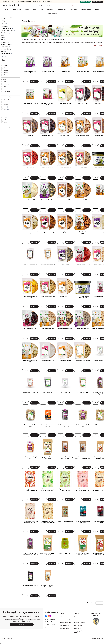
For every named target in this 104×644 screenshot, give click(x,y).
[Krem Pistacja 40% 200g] (65, 543)
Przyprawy (50, 10)
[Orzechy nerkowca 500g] (48, 318)
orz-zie (6, 109)
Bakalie (6, 10)
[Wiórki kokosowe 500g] (48, 351)
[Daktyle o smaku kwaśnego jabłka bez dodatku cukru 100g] (48, 479)
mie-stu (6, 107)
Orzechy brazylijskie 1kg (65, 168)
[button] (102, 603)
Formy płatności (78, 625)
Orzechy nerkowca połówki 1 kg (30, 233)
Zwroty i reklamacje (79, 620)
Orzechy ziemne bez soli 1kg (48, 264)
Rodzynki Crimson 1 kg (48, 136)
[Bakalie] (11, 18)
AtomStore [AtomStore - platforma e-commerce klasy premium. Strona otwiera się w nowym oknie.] (101, 638)
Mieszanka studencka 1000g (30, 264)
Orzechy (5, 26)
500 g (6, 120)
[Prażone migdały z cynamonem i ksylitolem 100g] (83, 447)
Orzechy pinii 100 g (65, 296)
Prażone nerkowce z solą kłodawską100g (48, 586)
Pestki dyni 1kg (65, 264)
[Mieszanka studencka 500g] (65, 318)
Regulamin (62, 634)
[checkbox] (2, 65)
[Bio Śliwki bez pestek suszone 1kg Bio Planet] (65, 415)
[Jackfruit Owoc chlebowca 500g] (30, 286)
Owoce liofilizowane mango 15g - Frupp (48, 425)
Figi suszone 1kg (83, 168)
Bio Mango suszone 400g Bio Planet (30, 458)
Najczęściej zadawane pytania (80, 632)
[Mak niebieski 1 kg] (48, 383)
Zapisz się (22, 625)
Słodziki (27, 10)
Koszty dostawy (78, 628)
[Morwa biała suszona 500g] (48, 286)
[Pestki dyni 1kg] (65, 254)
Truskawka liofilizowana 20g (83, 264)
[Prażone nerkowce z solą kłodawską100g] (48, 575)
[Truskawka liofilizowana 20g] (83, 254)
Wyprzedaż (6, 68)
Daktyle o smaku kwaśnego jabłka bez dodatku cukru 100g (48, 490)
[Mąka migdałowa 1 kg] (65, 93)
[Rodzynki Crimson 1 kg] (48, 126)
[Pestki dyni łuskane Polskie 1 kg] (30, 61)
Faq (75, 617)
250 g (6, 122)
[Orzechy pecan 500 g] (65, 190)
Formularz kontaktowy (50, 619)
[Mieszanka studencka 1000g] (30, 254)
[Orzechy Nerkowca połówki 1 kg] (30, 93)
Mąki (42, 10)
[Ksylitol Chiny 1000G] (65, 383)
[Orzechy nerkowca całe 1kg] (83, 351)
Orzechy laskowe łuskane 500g (83, 233)
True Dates (6, 89)
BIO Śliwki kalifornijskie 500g (30, 585)
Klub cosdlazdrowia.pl (65, 620)
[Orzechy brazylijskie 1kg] (65, 158)
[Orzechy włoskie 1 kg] (48, 158)
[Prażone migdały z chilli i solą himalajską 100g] (65, 447)
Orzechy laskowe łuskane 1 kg (30, 393)
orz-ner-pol (7, 104)
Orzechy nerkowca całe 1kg (83, 361)
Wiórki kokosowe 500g (48, 361)
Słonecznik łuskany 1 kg (48, 71)
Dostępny (6, 73)
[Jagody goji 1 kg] (30, 158)
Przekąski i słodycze (86, 10)
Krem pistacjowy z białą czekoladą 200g (83, 297)
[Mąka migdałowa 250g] (30, 190)
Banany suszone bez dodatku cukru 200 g (48, 554)
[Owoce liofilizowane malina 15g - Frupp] (83, 511)
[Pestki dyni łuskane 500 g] (48, 190)
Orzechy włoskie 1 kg (48, 168)
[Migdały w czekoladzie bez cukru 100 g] (48, 447)
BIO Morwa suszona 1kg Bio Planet (83, 425)
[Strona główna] (4, 18)
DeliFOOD (6, 87)
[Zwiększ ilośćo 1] (28, 82)
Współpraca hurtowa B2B (65, 623)
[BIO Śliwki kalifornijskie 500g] (30, 575)
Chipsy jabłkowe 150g (83, 393)
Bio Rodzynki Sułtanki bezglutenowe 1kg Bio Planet (30, 554)
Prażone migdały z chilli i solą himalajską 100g (65, 458)
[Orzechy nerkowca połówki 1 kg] (30, 222)
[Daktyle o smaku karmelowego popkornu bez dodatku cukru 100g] (30, 479)
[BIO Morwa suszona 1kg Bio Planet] (83, 415)
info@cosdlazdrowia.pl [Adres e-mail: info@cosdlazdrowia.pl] (26, 2)
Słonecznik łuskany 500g (83, 328)
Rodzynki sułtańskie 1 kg (48, 232)
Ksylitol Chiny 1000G (65, 393)
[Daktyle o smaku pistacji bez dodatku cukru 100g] (65, 479)
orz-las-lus (7, 102)
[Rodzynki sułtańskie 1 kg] (48, 222)
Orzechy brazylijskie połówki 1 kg (83, 136)
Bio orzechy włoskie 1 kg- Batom (30, 425)
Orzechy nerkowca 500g (48, 328)
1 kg (6, 117)
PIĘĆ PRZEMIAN (8, 84)
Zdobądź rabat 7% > (85, 2)
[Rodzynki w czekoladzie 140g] (65, 511)
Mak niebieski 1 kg (48, 393)
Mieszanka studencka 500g (65, 328)
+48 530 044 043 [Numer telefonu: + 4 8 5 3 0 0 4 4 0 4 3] (5, 2)
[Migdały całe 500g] (83, 190)
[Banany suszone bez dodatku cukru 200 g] (48, 543)
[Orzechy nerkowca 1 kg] (83, 61)
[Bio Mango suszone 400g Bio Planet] (30, 447)
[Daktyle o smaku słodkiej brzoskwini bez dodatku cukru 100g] (83, 479)
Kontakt (34, 2)
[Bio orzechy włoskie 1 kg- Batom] (30, 415)
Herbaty (97, 10)
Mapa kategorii (4, 56)
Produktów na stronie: (89, 603)
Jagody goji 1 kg (30, 168)
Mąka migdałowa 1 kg (65, 103)
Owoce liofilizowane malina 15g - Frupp (83, 522)
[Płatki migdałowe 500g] (65, 351)
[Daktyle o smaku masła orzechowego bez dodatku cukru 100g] (48, 511)
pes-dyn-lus (7, 100)
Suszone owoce (7, 28)
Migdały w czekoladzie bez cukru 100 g (48, 458)
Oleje (35, 10)
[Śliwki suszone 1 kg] (83, 93)
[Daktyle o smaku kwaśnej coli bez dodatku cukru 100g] (30, 511)
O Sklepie (62, 617)
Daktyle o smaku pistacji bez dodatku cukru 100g (65, 490)
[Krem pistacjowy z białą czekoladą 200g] (83, 286)
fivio (5, 82)
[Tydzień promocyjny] (62, 31)
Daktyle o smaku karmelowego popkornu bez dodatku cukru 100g (30, 490)
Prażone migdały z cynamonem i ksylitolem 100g (83, 458)
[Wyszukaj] (82, 6)
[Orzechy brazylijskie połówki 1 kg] (83, 126)
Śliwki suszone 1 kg (83, 103)
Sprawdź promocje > (97, 2)
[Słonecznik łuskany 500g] (83, 318)
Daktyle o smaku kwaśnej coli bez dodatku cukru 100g (30, 522)
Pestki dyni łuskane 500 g (48, 200)
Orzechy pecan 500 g (65, 200)
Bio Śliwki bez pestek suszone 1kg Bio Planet (65, 425)
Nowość (6, 70)
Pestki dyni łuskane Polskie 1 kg (30, 72)
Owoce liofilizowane (8, 31)
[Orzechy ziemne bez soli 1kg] (48, 254)
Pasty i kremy (73, 10)
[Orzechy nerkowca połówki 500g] (30, 351)
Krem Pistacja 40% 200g (65, 553)
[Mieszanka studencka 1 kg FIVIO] (48, 93)
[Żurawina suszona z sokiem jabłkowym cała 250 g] (83, 543)
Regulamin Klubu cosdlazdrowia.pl (44, 2)
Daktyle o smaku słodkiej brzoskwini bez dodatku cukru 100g (83, 490)
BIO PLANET (7, 91)
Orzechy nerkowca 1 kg (83, 71)
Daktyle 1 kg (30, 136)
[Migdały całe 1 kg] (65, 61)
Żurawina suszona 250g (30, 328)
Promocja (6, 65)
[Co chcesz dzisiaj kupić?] (61, 6)
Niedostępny (7, 75)
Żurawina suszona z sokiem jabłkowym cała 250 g (83, 554)
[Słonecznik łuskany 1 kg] (48, 61)
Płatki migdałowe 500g (65, 361)
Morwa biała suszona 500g (48, 296)
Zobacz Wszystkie (52, 13)
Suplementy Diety (61, 10)
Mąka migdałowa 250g (30, 200)
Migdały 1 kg (65, 232)
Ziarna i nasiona (17, 10)
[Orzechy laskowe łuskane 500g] (83, 222)
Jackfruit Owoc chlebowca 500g (30, 297)
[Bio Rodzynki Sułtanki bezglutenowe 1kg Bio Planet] (30, 543)
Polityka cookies (63, 631)
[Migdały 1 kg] (65, 222)
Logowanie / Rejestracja (80, 623)
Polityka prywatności (64, 628)
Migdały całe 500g (83, 200)
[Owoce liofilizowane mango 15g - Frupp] (48, 415)
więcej (3, 94)
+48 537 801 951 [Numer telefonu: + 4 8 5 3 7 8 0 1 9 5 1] (15, 2)
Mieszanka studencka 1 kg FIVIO (48, 104)
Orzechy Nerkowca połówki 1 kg (30, 104)
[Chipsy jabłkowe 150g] (83, 383)
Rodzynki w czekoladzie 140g (65, 521)
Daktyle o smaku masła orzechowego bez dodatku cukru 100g (48, 523)
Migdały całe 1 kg (65, 71)
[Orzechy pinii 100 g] (65, 286)
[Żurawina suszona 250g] (30, 318)
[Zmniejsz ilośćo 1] (23, 82)
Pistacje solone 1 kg (65, 136)
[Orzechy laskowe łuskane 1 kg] (30, 383)
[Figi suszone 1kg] (83, 158)
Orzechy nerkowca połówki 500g (30, 361)
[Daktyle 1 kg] (30, 126)
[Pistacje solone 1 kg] (65, 126)
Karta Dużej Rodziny (64, 625)
